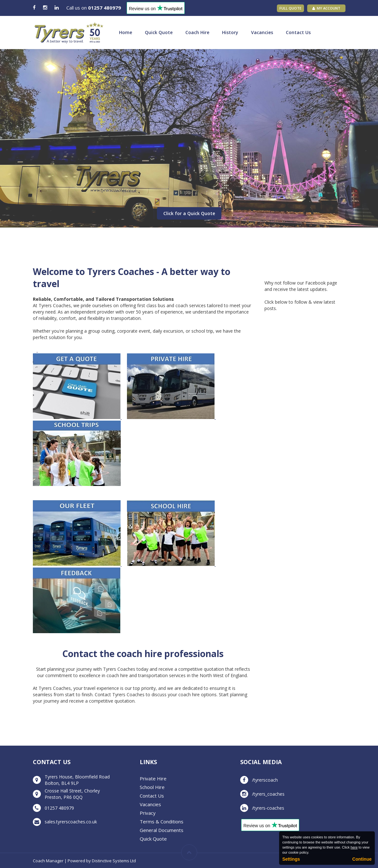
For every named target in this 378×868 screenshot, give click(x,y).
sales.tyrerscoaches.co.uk (71, 822)
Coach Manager (48, 861)
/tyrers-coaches (268, 808)
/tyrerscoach (265, 780)
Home (126, 32)
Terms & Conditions (162, 821)
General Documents (162, 830)
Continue (362, 859)
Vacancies (262, 32)
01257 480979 (104, 8)
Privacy (148, 813)
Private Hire (153, 778)
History (230, 32)
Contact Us (298, 32)
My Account (326, 8)
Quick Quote (159, 32)
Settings (291, 859)
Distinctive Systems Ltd (114, 861)
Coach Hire (197, 32)
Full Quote (290, 8)
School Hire (152, 787)
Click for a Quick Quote (189, 213)
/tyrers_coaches (268, 794)
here (354, 847)
